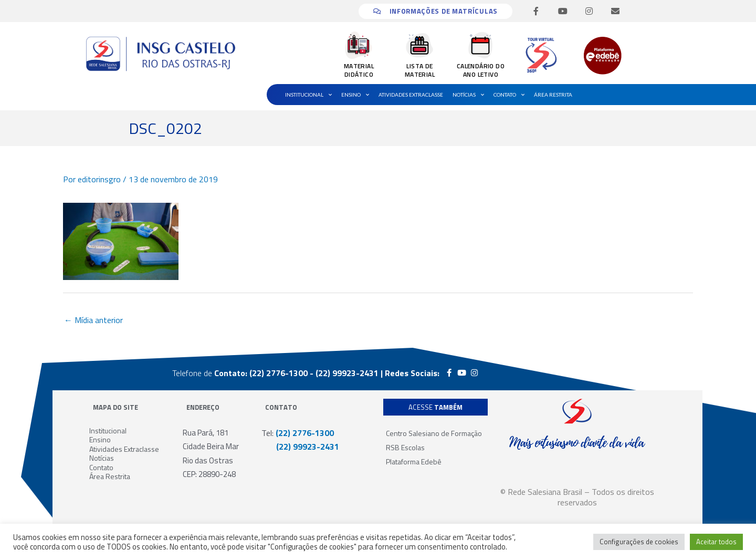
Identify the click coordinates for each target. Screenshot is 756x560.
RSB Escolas (405, 447)
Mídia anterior (93, 320)
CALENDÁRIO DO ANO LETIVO (481, 70)
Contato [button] (509, 95)
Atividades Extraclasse (411, 95)
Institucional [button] (308, 95)
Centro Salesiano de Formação (434, 433)
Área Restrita (553, 95)
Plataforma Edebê (414, 462)
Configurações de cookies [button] (639, 542)
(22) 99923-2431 (300, 447)
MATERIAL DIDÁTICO (359, 70)
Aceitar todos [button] (716, 542)
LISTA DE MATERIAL (420, 70)
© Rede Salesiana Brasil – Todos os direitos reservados (577, 497)
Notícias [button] (468, 95)
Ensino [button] (355, 95)
